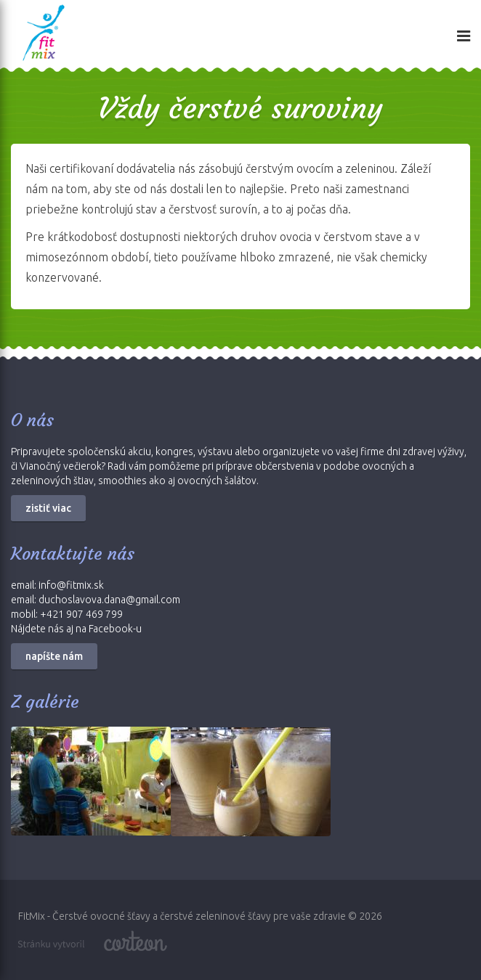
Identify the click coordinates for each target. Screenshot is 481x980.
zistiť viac (48, 508)
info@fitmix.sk (71, 585)
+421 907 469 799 (81, 614)
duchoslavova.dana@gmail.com (109, 600)
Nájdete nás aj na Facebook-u (76, 629)
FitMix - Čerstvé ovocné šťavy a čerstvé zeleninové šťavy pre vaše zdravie (182, 916)
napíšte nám (54, 656)
